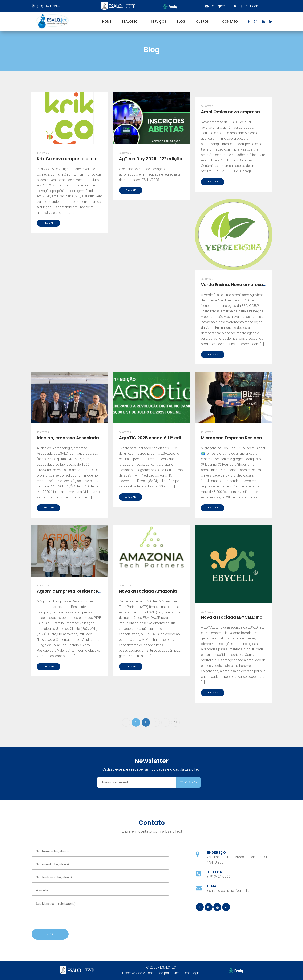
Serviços (159, 22)
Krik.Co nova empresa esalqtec (71, 159)
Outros (203, 22)
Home (107, 22)
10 (175, 722)
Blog (181, 22)
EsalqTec (130, 22)
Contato (230, 22)
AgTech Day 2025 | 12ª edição (151, 159)
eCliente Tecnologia (185, 973)
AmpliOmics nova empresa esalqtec (241, 112)
